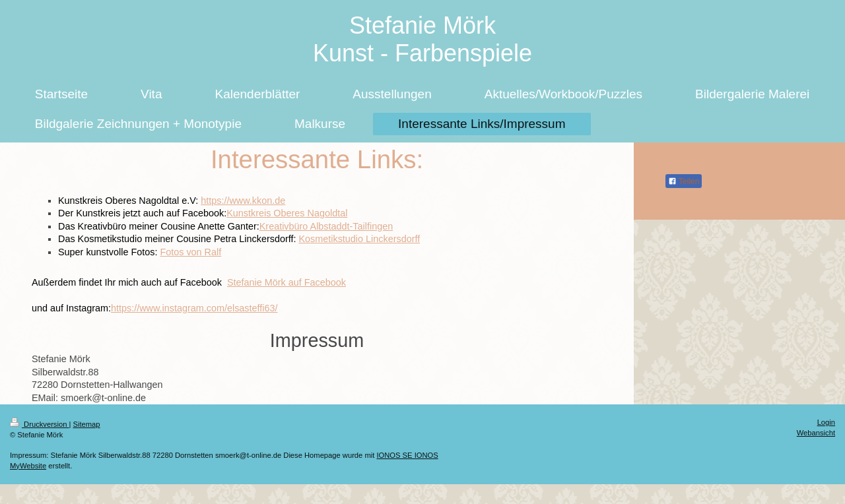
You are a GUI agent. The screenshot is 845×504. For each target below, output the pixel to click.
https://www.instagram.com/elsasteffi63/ (194, 308)
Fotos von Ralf (190, 252)
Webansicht (816, 433)
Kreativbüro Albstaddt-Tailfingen (326, 226)
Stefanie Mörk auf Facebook (287, 282)
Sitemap (87, 424)
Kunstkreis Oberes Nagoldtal (287, 213)
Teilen (684, 181)
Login (826, 422)
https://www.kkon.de (243, 201)
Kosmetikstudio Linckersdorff (359, 239)
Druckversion (40, 424)
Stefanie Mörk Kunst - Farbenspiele (422, 39)
